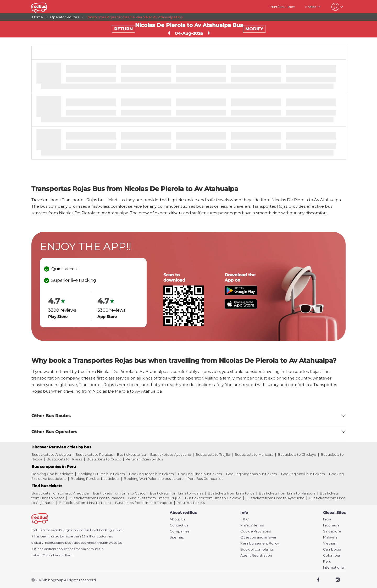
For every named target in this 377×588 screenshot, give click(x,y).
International (334, 567)
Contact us (179, 525)
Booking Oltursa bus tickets (101, 474)
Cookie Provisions (256, 531)
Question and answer (258, 537)
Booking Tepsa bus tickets (151, 474)
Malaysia (330, 537)
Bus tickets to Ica (131, 454)
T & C (245, 519)
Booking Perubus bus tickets (95, 479)
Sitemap (177, 537)
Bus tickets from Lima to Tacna (85, 503)
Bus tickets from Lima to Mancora (287, 493)
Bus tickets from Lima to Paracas (96, 498)
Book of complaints (257, 549)
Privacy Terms (252, 525)
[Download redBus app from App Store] (241, 307)
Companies (179, 531)
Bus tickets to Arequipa (51, 454)
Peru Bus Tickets (191, 503)
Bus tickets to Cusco (104, 459)
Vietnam (330, 543)
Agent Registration (256, 555)
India (327, 519)
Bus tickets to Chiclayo (297, 454)
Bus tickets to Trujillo (213, 454)
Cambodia (332, 549)
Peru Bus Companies (205, 479)
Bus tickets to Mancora (254, 454)
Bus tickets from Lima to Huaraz (177, 493)
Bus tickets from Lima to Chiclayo (213, 498)
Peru (327, 561)
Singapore (332, 531)
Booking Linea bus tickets (200, 474)
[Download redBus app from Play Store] (241, 294)
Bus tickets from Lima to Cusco (119, 493)
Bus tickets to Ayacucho (171, 454)
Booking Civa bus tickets (52, 474)
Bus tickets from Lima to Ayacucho (275, 498)
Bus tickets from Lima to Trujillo (154, 498)
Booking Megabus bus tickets (251, 474)
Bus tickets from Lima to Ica (231, 493)
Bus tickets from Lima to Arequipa (60, 493)
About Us (177, 519)
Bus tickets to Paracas (94, 454)
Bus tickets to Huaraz (64, 459)
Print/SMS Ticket (282, 7)
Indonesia (331, 525)
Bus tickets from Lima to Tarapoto (144, 503)
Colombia (331, 555)
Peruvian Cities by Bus (144, 459)
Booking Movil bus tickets (303, 474)
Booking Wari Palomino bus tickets (153, 479)
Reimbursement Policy (260, 543)
